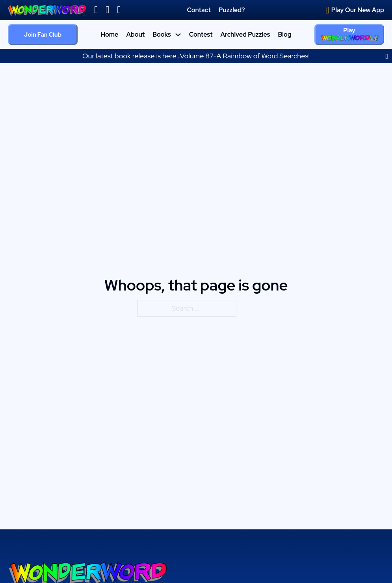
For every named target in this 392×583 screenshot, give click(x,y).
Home (109, 34)
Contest (201, 34)
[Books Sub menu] (178, 35)
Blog (284, 34)
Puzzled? (232, 10)
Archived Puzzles (245, 34)
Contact (199, 10)
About (135, 34)
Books (162, 34)
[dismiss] (387, 56)
